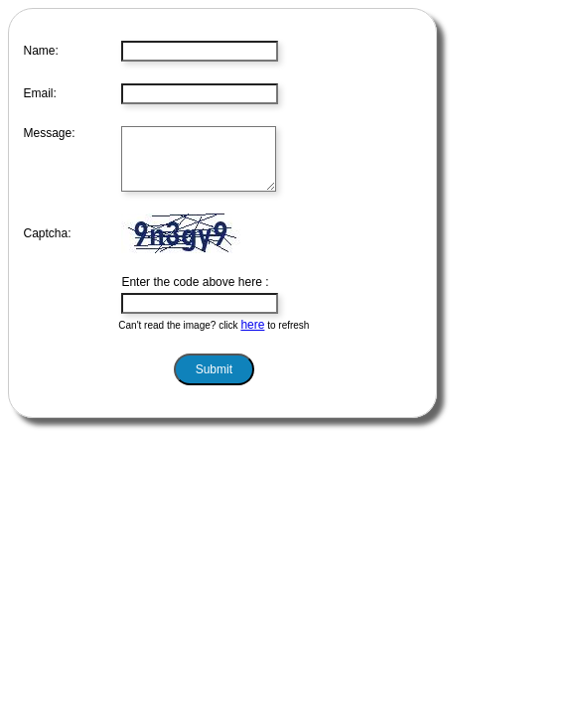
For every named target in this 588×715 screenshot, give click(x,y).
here (252, 337)
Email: (40, 93)
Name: (41, 51)
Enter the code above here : (195, 294)
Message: (50, 133)
